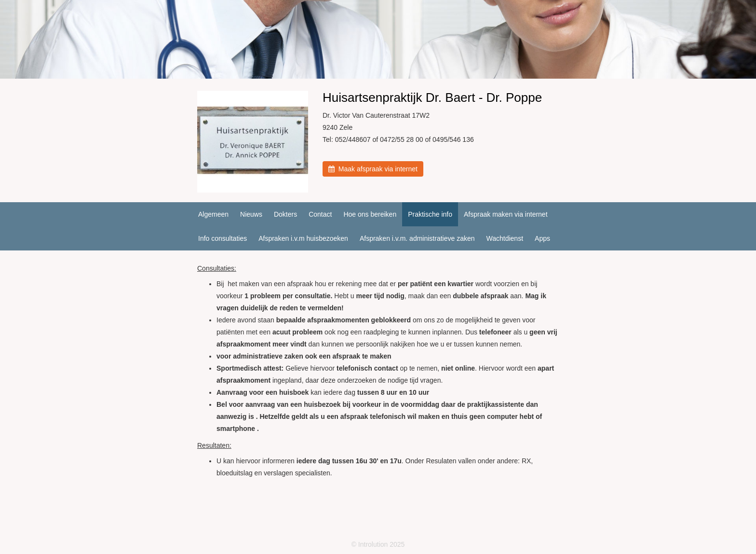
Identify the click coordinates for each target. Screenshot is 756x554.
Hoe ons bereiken (370, 214)
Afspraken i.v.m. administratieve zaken (417, 238)
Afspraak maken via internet (506, 214)
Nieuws (251, 214)
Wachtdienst (505, 238)
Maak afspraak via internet (373, 169)
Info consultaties (223, 238)
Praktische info (430, 214)
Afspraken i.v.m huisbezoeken (303, 238)
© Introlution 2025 (378, 544)
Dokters (285, 214)
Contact (320, 214)
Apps (542, 238)
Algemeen (213, 214)
